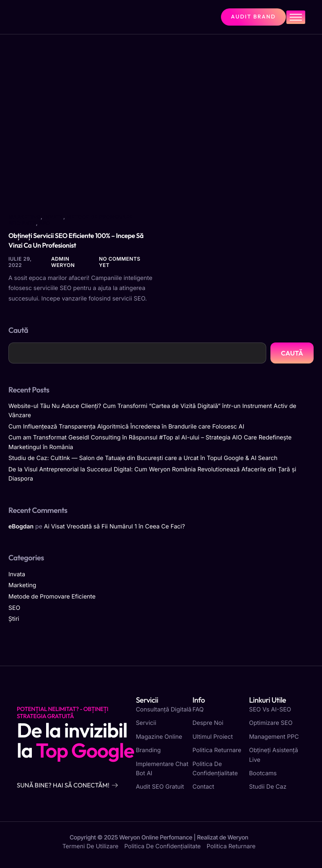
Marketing (25, 217)
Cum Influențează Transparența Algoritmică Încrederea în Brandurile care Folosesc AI (126, 427)
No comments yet (120, 262)
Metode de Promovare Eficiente (71, 220)
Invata (54, 217)
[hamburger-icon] (296, 17)
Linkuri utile (267, 700)
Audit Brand (253, 17)
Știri (14, 619)
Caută (18, 330)
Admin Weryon (63, 262)
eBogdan (21, 527)
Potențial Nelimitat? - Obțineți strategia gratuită (62, 712)
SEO (44, 223)
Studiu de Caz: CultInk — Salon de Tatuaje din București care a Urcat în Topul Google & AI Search (143, 458)
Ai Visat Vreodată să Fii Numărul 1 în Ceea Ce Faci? (114, 527)
